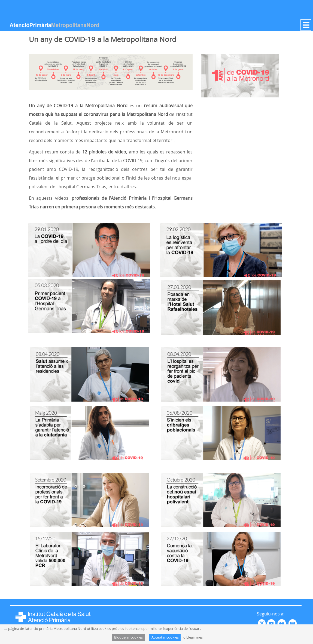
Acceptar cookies (165, 637)
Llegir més (195, 637)
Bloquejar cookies (128, 637)
